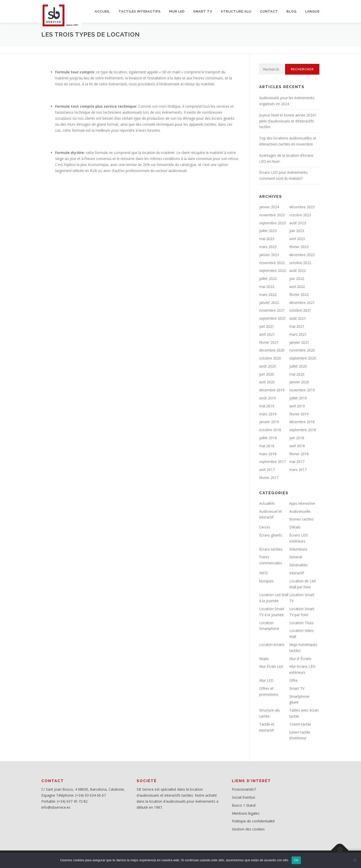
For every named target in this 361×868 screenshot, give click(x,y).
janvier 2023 (269, 255)
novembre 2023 (272, 215)
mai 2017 (297, 462)
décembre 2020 (272, 350)
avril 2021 (267, 334)
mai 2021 (297, 326)
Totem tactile (300, 724)
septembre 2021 (273, 318)
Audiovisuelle (300, 511)
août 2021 (298, 318)
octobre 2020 (270, 358)
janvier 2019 (269, 422)
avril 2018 (297, 446)
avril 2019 (297, 406)
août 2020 (267, 366)
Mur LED (266, 680)
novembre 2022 (272, 263)
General (296, 557)
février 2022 (299, 295)
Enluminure (298, 549)
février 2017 (269, 478)
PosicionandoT (244, 789)
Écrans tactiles (271, 549)
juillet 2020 (298, 366)
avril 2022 (297, 287)
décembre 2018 (302, 422)
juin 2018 (297, 438)
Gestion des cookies (248, 829)
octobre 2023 (300, 215)
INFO (263, 573)
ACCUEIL (102, 11)
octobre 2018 (270, 430)
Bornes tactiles (301, 519)
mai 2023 (267, 239)
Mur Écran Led (271, 666)
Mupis (264, 659)
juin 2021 (267, 326)
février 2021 (269, 342)
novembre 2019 (302, 390)
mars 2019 (268, 414)
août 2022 (298, 271)
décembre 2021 (302, 303)
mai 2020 (297, 374)
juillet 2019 (298, 398)
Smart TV (297, 688)
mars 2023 (268, 247)
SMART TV (203, 11)
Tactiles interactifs (140, 11)
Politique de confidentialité (253, 821)
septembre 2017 (273, 462)
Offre (293, 680)
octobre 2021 (300, 310)
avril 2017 (267, 470)
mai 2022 (267, 287)
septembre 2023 (273, 223)
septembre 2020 (303, 358)
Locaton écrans (272, 645)
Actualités (267, 503)
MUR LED (177, 11)
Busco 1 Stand (244, 805)
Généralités (298, 565)
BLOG (292, 11)
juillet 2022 (268, 279)
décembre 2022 (302, 255)
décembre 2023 (302, 207)
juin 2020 (267, 374)
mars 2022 (268, 295)
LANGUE (312, 11)
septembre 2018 (303, 430)
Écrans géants (271, 535)
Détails (295, 527)
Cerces (265, 527)
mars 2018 (268, 454)
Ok (296, 860)
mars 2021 (298, 334)
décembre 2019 (272, 390)
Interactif (297, 573)
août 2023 (298, 223)
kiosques (266, 581)
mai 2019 (267, 406)
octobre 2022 (300, 263)
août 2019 (267, 398)
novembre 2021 (272, 310)
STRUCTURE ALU (236, 11)
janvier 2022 (269, 303)
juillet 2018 (268, 438)
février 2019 (299, 414)
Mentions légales (246, 813)
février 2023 (299, 247)
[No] (355, 860)
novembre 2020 (302, 350)
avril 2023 (297, 239)
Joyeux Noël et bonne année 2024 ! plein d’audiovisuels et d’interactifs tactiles (288, 121)
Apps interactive (302, 503)
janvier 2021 (299, 342)
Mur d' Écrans (300, 659)
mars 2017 (298, 470)
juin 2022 (297, 279)
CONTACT (269, 11)
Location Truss (301, 623)
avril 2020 (267, 382)
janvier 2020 (299, 382)
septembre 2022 (273, 271)
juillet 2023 (268, 231)
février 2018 (299, 454)
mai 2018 (267, 446)
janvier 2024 (269, 207)
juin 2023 (297, 231)
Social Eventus (244, 797)
